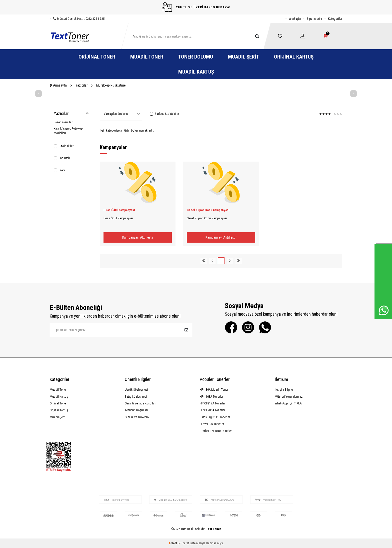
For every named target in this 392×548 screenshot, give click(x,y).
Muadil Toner (147, 57)
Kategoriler (335, 19)
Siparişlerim (314, 19)
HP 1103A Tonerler (211, 397)
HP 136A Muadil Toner (214, 390)
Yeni (59, 170)
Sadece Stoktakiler (164, 114)
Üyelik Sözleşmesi (136, 390)
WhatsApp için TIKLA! (288, 403)
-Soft (173, 543)
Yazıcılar (81, 85)
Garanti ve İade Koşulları (140, 403)
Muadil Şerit (243, 57)
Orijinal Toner (97, 57)
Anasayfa (58, 85)
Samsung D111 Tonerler (215, 417)
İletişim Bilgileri (285, 390)
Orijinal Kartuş (294, 57)
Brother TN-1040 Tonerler (216, 431)
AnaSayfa (295, 19)
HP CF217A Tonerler (212, 403)
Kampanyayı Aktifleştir (138, 237)
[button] (38, 94)
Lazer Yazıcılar (63, 122)
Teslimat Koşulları (136, 410)
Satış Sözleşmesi (136, 397)
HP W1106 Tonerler (212, 424)
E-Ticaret (183, 543)
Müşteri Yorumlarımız (289, 397)
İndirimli (62, 158)
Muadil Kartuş (196, 72)
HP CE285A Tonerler (212, 410)
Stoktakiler (64, 146)
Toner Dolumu (196, 57)
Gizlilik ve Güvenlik (137, 417)
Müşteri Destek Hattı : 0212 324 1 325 (77, 19)
